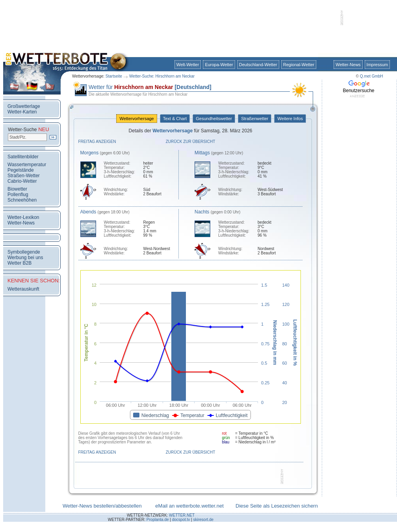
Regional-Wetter (299, 65)
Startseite (114, 76)
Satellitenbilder (23, 157)
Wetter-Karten (22, 112)
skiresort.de (203, 520)
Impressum (377, 65)
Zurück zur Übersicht (191, 142)
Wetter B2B (19, 263)
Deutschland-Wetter (258, 65)
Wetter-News (348, 65)
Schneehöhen (22, 200)
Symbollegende (24, 252)
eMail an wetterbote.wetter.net (189, 506)
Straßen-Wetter (24, 176)
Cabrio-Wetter (22, 181)
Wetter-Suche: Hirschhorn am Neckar (162, 76)
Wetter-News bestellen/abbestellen (102, 506)
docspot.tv (181, 520)
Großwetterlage (24, 106)
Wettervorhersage (136, 119)
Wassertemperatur (27, 165)
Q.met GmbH (372, 76)
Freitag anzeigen (97, 142)
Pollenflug (18, 195)
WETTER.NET (182, 515)
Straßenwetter (255, 119)
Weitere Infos (290, 119)
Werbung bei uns (25, 258)
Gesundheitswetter (214, 119)
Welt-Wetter (188, 65)
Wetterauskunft (23, 289)
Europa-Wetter (219, 65)
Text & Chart (175, 119)
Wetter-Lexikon (23, 217)
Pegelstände (21, 170)
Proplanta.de (158, 520)
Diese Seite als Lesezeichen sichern (277, 506)
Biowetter (17, 189)
